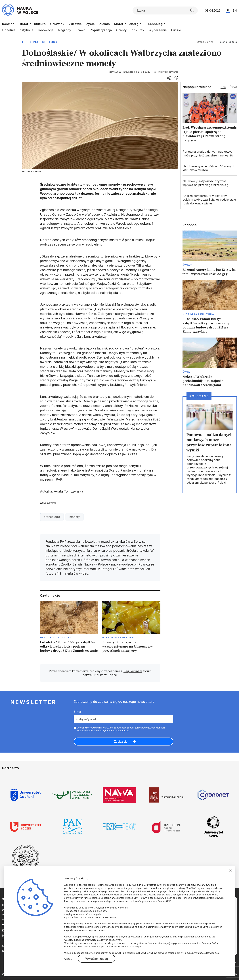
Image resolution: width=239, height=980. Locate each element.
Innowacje (46, 30)
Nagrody (65, 30)
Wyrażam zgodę (97, 959)
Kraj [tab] (223, 87)
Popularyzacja (101, 30)
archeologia (52, 517)
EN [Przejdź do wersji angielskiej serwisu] (235, 11)
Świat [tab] (233, 87)
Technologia (156, 24)
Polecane (199, 396)
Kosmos (8, 24)
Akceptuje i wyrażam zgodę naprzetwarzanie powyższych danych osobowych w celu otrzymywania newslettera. (121, 729)
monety (75, 517)
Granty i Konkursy (130, 30)
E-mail (78, 712)
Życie (91, 24)
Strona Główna (205, 42)
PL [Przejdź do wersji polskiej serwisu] (228, 10)
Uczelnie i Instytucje (18, 30)
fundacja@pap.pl (168, 943)
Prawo (80, 30)
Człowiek (57, 24)
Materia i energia (128, 24)
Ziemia (105, 24)
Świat (187, 265)
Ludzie (176, 30)
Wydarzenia (158, 30)
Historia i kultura (40, 42)
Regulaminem (133, 671)
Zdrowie (75, 24)
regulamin (95, 728)
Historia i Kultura (32, 24)
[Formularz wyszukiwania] (165, 11)
